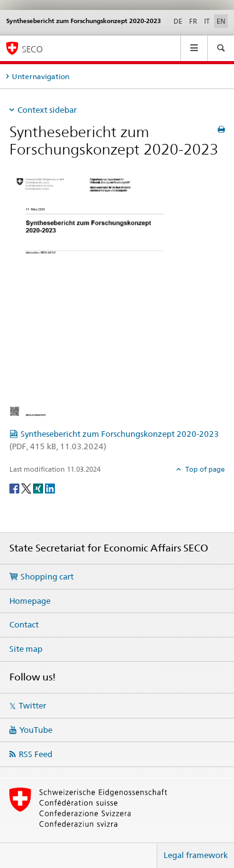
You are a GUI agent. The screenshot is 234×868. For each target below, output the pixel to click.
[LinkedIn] (50, 488)
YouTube (36, 730)
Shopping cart (47, 576)
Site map (26, 649)
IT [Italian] (207, 21)
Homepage (30, 601)
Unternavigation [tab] (41, 76)
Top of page (204, 469)
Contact (24, 624)
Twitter (32, 705)
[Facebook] (15, 488)
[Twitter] (27, 488)
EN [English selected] (221, 21)
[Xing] (39, 488)
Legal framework (196, 855)
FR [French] (193, 21)
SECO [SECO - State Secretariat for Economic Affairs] (32, 49)
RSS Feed (36, 754)
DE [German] (178, 21)
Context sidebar (47, 110)
